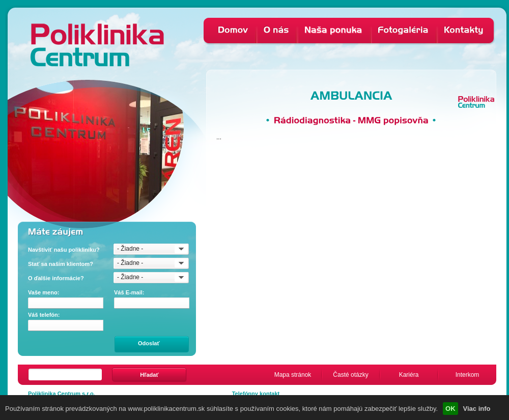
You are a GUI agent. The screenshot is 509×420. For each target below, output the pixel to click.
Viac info (477, 409)
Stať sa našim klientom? (61, 264)
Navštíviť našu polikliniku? (64, 250)
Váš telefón (44, 315)
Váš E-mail (129, 292)
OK (450, 409)
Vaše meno (44, 292)
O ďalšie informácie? (56, 278)
